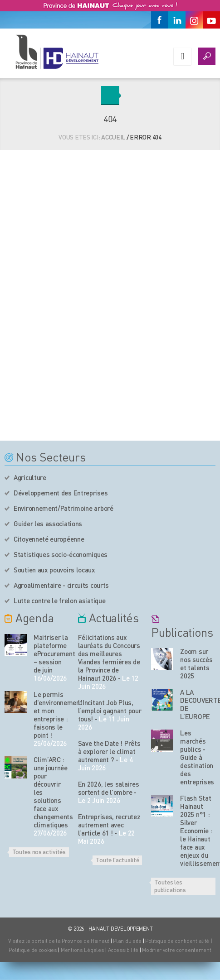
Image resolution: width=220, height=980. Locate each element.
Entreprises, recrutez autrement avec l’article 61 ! (109, 825)
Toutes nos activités (39, 851)
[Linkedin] (177, 20)
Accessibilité (123, 950)
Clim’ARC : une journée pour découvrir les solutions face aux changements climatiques (51, 792)
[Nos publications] (162, 659)
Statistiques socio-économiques (61, 554)
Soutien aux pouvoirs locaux (54, 570)
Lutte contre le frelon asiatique (59, 600)
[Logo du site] (57, 52)
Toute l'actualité (117, 860)
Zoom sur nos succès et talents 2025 (196, 663)
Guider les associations (48, 524)
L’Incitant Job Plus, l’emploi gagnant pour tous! (110, 711)
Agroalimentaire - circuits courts (61, 585)
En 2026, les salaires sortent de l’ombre (109, 788)
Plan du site (127, 941)
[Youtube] (211, 20)
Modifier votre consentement (176, 950)
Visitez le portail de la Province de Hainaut (59, 941)
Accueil (113, 137)
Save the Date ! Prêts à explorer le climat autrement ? (109, 751)
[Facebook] (160, 20)
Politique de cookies (33, 950)
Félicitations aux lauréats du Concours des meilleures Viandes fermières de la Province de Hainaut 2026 (109, 658)
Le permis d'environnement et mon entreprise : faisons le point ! (51, 715)
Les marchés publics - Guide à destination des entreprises (197, 757)
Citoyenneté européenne (49, 539)
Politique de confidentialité (178, 941)
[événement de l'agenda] (16, 645)
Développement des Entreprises (61, 493)
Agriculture (30, 477)
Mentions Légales (83, 950)
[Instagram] (194, 20)
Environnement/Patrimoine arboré (64, 508)
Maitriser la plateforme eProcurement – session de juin (51, 653)
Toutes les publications (170, 886)
